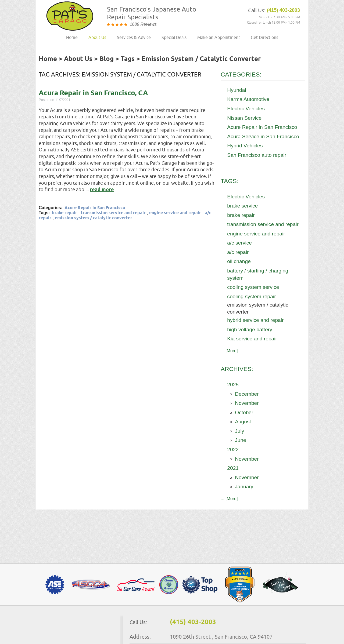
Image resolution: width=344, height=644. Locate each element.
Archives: (237, 369)
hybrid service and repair (255, 320)
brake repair (64, 213)
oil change (239, 261)
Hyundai (236, 90)
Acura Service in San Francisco (263, 137)
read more (102, 190)
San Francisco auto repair (257, 155)
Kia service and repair (252, 339)
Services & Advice (134, 37)
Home (72, 37)
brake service (242, 206)
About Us (97, 37)
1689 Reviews (143, 24)
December (247, 394)
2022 (233, 450)
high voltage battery (250, 330)
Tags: (230, 181)
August (243, 422)
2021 (233, 468)
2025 (233, 385)
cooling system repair (251, 296)
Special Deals (174, 37)
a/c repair (238, 252)
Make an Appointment (219, 37)
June (241, 440)
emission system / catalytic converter (201, 59)
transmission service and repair (113, 213)
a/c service (239, 243)
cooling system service (253, 287)
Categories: (241, 74)
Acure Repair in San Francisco (95, 208)
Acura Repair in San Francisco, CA (93, 93)
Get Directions (264, 37)
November (247, 403)
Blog (107, 59)
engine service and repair (175, 213)
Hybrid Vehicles (245, 146)
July (239, 431)
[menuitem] (72, 37)
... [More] (229, 351)
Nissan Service (244, 118)
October (244, 412)
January (244, 487)
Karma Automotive (248, 99)
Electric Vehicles (246, 109)
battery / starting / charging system (258, 274)
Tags (128, 59)
